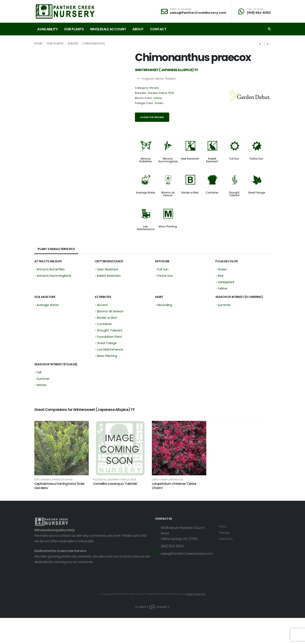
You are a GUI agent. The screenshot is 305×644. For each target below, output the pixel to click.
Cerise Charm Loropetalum (167, 480)
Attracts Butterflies (146, 160)
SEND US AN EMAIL (181, 9)
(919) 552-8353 (259, 13)
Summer (224, 305)
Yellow (158, 98)
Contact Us (226, 539)
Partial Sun (256, 159)
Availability (47, 29)
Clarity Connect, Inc (196, 594)
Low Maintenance (146, 228)
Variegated (226, 282)
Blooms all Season (168, 194)
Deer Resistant (190, 159)
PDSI (171, 93)
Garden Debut (157, 93)
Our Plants (74, 29)
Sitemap (225, 533)
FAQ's (223, 526)
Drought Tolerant (234, 194)
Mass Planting (168, 227)
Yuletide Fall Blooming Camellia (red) (114, 480)
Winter (42, 385)
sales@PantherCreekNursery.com (198, 13)
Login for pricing (152, 117)
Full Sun (234, 159)
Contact (158, 29)
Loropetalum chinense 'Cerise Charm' (174, 486)
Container (212, 193)
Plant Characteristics (57, 249)
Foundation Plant (110, 337)
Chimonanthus (94, 44)
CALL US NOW (255, 9)
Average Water (146, 193)
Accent (102, 305)
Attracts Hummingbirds (168, 160)
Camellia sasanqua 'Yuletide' (115, 484)
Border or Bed (190, 193)
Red (220, 276)
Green (159, 103)
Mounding (165, 305)
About (138, 29)
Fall (39, 372)
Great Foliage (256, 193)
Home (38, 44)
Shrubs (73, 44)
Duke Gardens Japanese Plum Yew (53, 480)
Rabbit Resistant (212, 160)
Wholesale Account (108, 29)
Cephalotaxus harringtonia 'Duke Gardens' (59, 486)
